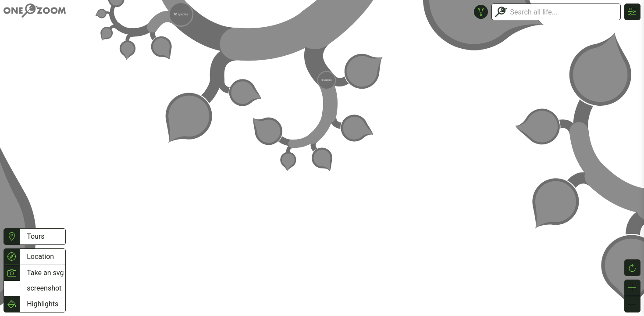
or (322, 158)
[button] (12, 237)
